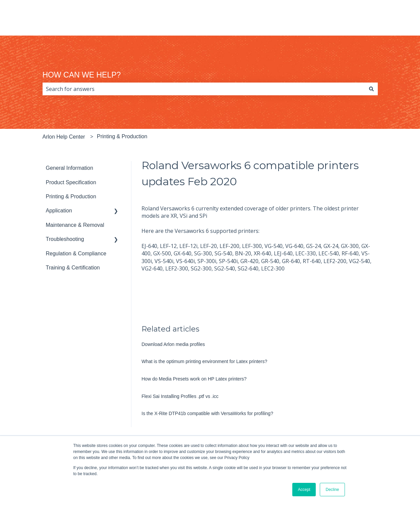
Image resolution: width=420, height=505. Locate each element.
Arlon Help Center (64, 137)
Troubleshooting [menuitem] (65, 239)
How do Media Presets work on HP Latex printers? (194, 379)
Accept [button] (304, 490)
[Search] (371, 89)
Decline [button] (332, 490)
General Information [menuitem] (70, 168)
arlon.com (388, 21)
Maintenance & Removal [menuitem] (75, 225)
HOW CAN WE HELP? (82, 75)
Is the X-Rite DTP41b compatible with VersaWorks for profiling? (207, 413)
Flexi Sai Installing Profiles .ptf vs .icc (180, 396)
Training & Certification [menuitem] (73, 268)
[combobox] (204, 89)
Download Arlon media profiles (173, 344)
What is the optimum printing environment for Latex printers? (204, 361)
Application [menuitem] (59, 211)
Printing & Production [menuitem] (71, 196)
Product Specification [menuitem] (71, 182)
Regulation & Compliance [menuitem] (76, 254)
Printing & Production (122, 136)
